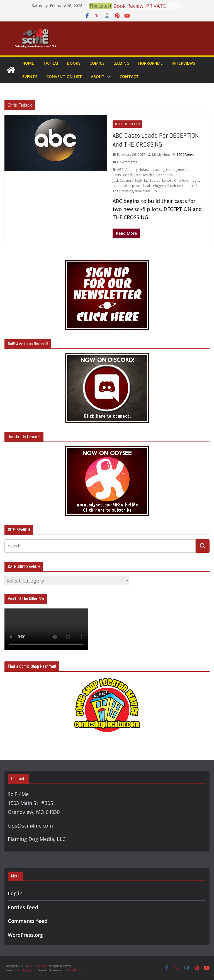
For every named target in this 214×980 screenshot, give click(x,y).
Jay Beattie (152, 180)
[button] (108, 77)
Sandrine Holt (178, 186)
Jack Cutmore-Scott (127, 180)
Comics (97, 63)
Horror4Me (150, 63)
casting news (176, 170)
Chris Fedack (123, 175)
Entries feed (23, 907)
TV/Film (51, 63)
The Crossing (123, 191)
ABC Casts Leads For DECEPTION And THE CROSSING (156, 140)
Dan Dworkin (144, 175)
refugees (159, 186)
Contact (129, 77)
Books (74, 63)
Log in (15, 893)
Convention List (64, 77)
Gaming (121, 63)
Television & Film (127, 124)
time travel (143, 191)
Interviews (183, 63)
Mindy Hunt (161, 155)
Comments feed (28, 921)
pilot (116, 186)
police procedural (136, 186)
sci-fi (194, 186)
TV (155, 191)
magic (194, 180)
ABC (120, 170)
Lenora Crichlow (175, 180)
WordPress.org (25, 935)
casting (159, 170)
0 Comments (125, 162)
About (98, 77)
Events (30, 77)
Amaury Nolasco (138, 170)
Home (28, 63)
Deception (165, 175)
